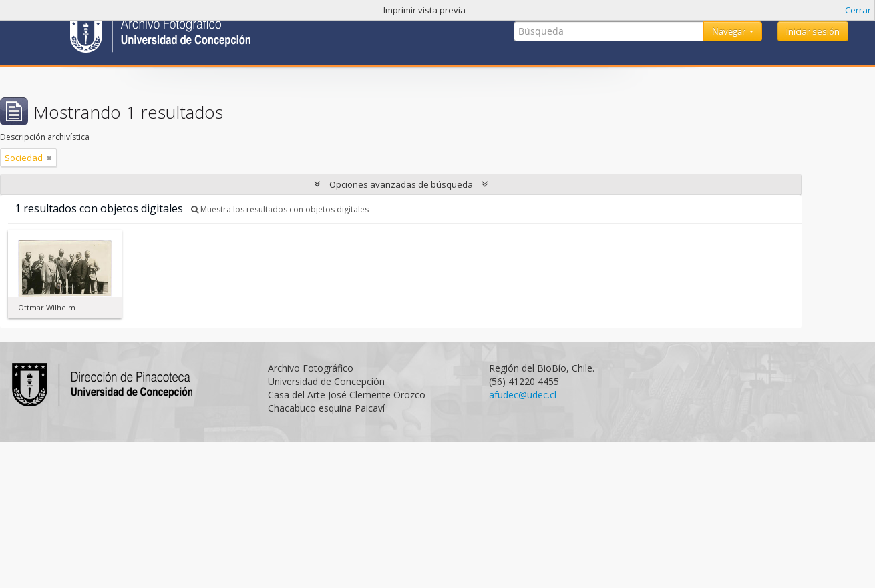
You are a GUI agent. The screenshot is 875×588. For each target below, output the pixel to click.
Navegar (730, 31)
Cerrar (858, 10)
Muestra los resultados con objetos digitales (280, 209)
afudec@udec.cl (523, 395)
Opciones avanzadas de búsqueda (401, 184)
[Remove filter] (49, 158)
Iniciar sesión (813, 31)
